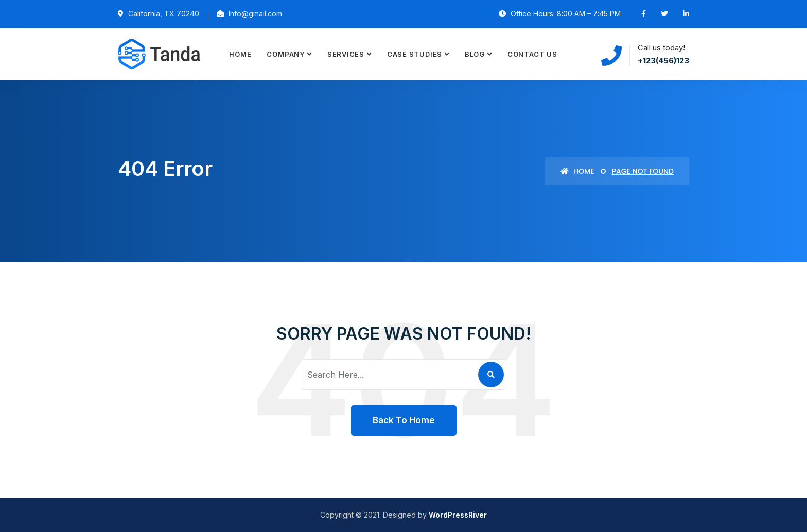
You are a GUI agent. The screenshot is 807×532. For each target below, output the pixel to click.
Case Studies (415, 54)
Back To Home (404, 420)
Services (346, 54)
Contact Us (532, 54)
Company (285, 54)
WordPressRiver (458, 515)
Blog (475, 54)
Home (240, 54)
